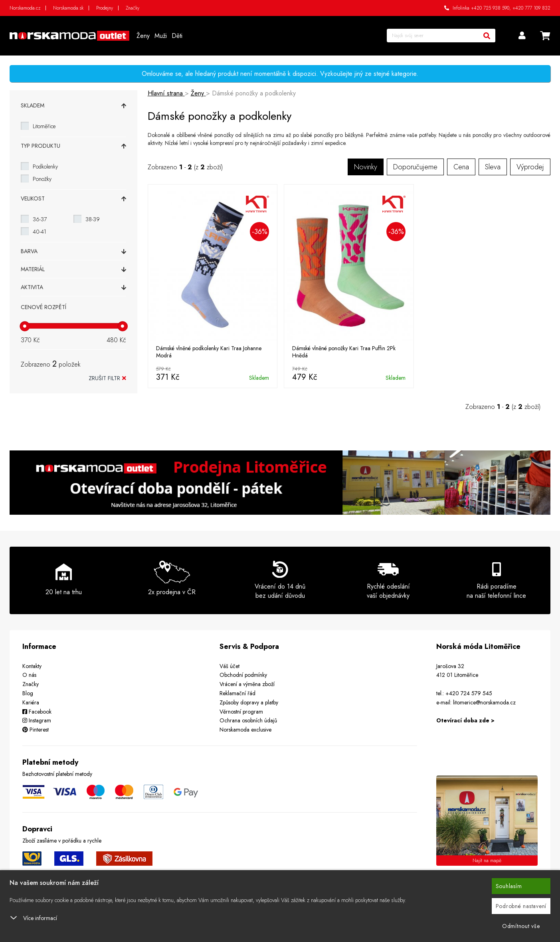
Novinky (366, 167)
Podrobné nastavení (521, 906)
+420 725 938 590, (491, 8)
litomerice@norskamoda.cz (484, 702)
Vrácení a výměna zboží (247, 684)
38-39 (93, 219)
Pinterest (36, 730)
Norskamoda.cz (25, 8)
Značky (133, 8)
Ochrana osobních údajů (248, 720)
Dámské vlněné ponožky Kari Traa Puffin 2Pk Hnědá (344, 352)
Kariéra (31, 702)
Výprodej (530, 167)
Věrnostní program (241, 712)
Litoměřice (44, 126)
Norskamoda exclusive (245, 730)
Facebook (37, 712)
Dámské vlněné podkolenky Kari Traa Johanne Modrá (209, 352)
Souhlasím (509, 886)
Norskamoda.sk (68, 8)
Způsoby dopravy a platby (249, 702)
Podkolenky (45, 167)
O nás (29, 675)
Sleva (493, 167)
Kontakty (32, 666)
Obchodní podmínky (243, 675)
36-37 (40, 219)
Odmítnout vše (521, 926)
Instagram (37, 720)
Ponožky (42, 179)
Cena (461, 167)
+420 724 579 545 (469, 693)
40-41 (40, 232)
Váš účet (230, 666)
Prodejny (105, 8)
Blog (28, 693)
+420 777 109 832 (531, 8)
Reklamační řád (237, 693)
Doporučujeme (415, 167)
